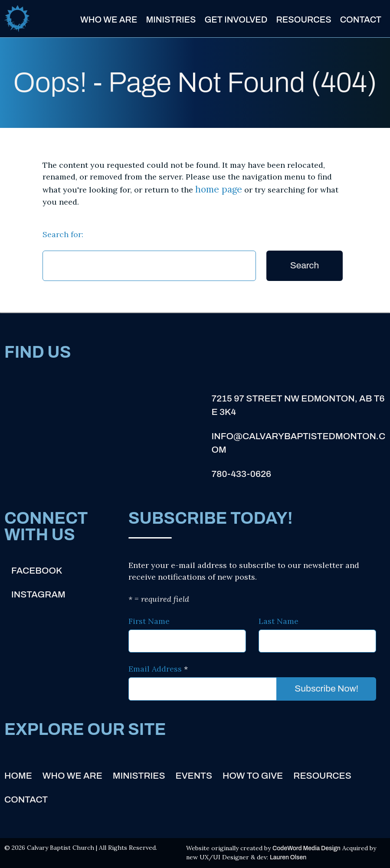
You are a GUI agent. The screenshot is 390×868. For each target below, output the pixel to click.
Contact (361, 19)
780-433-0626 (241, 474)
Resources (303, 19)
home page (219, 189)
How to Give (253, 776)
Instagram (38, 594)
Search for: (63, 234)
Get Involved (236, 19)
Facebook (37, 571)
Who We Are (109, 19)
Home (18, 776)
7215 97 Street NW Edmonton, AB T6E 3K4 (298, 405)
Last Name (279, 621)
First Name (149, 621)
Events (194, 776)
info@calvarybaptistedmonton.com (298, 443)
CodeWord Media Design (306, 848)
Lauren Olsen (288, 857)
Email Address (158, 669)
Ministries (171, 19)
